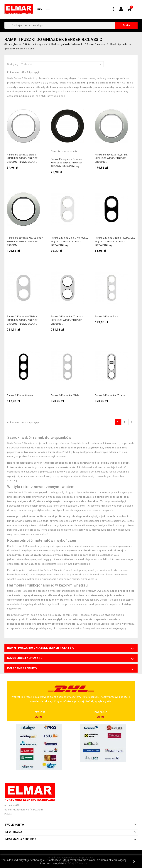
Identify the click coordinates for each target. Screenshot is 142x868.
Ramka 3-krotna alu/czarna (110, 395)
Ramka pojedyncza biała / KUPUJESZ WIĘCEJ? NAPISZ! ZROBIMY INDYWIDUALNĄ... (22, 158)
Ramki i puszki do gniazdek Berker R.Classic (41, 648)
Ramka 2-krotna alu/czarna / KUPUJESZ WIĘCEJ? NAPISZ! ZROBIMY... (67, 320)
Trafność (62, 64)
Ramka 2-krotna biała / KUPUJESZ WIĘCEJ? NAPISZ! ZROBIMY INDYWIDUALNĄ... (70, 242)
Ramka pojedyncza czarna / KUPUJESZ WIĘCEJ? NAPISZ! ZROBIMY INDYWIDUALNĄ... (67, 163)
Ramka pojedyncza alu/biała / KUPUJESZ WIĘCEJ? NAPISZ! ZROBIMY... (112, 158)
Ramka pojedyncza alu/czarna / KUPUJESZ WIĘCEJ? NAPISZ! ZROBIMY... (25, 242)
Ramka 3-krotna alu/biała (65, 395)
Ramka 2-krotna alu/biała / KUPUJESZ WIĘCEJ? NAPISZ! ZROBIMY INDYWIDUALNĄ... (22, 320)
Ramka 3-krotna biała (107, 316)
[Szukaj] (71, 25)
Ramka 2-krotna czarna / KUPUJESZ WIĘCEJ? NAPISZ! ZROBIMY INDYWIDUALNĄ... (115, 242)
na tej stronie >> (77, 863)
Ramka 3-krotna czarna (20, 395)
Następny (131, 422)
